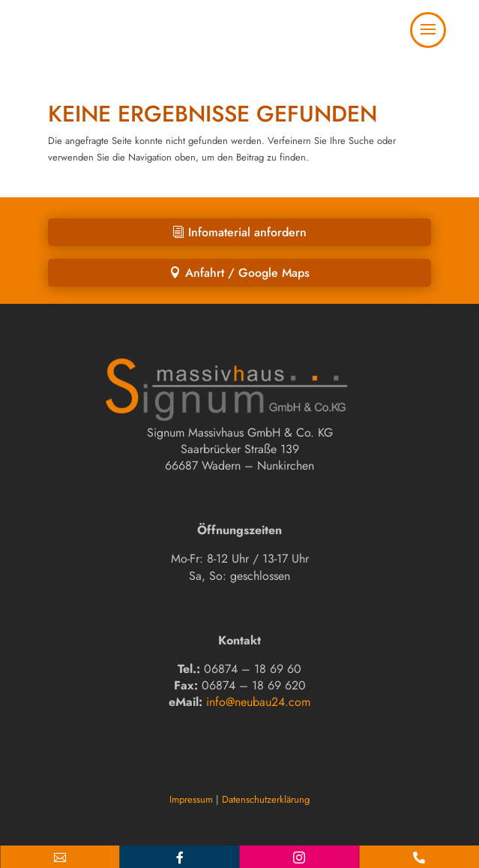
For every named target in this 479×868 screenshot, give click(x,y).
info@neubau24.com (258, 702)
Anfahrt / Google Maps (247, 273)
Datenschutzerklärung (266, 799)
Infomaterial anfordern (247, 232)
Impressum (191, 799)
